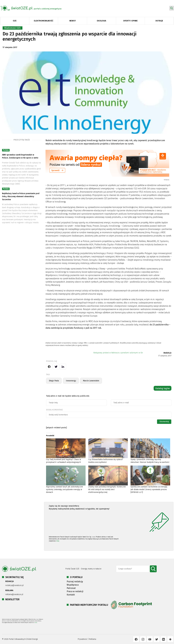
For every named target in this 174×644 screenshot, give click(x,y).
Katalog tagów (163, 388)
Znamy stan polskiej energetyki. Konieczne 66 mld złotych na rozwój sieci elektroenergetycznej (107, 489)
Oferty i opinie (130, 21)
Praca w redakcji (75, 591)
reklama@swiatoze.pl (14, 594)
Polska (6, 150)
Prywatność (83, 639)
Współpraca (73, 585)
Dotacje (159, 21)
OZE (15, 21)
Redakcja (167, 353)
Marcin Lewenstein (91, 381)
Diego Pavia (54, 381)
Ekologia (101, 21)
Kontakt (71, 595)
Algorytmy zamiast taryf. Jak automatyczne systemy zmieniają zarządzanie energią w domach (65, 489)
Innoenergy (71, 381)
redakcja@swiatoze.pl (14, 585)
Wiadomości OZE (12, 28)
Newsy (73, 21)
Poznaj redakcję (75, 582)
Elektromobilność (44, 21)
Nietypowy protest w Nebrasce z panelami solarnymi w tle (118, 353)
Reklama (93, 639)
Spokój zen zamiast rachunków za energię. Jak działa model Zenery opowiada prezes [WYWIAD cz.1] (149, 489)
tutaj (58, 541)
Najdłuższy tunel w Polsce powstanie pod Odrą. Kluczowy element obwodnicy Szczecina (21, 196)
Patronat (71, 588)
